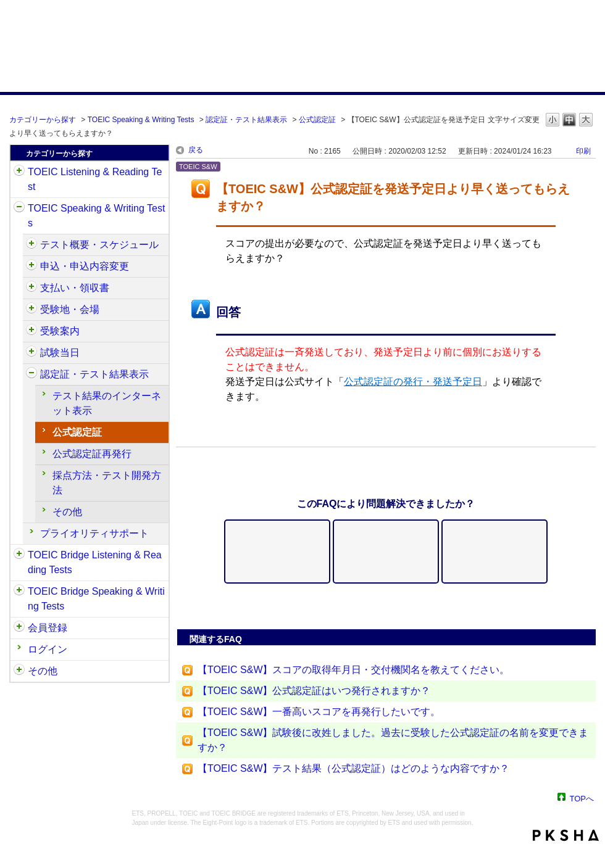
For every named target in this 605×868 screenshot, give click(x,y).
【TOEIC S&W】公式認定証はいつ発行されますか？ (314, 691)
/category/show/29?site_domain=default (19, 628)
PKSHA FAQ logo (566, 835)
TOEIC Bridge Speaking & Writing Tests (96, 599)
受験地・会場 (70, 309)
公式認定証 (317, 120)
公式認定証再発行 (92, 454)
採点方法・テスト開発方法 (107, 483)
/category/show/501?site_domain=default (31, 374)
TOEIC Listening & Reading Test (95, 179)
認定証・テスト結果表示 (246, 120)
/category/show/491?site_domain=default (31, 331)
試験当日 (60, 353)
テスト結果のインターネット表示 (107, 403)
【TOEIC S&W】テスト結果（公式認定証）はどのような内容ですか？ (354, 768)
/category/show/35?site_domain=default (19, 671)
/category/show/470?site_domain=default (31, 245)
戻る (196, 150)
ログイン (48, 649)
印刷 (583, 151)
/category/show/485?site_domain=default (31, 288)
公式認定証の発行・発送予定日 (413, 382)
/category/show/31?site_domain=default (19, 172)
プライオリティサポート (94, 533)
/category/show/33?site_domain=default (19, 555)
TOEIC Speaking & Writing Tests (141, 120)
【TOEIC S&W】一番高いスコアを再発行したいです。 (319, 712)
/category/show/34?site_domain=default (19, 592)
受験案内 (60, 331)
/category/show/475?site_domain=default (31, 267)
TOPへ (582, 798)
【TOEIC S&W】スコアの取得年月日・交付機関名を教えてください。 (354, 670)
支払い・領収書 (75, 288)
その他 (67, 512)
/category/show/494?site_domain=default (31, 353)
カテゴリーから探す (43, 120)
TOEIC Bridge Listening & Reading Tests (95, 562)
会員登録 (48, 628)
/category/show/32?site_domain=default (19, 209)
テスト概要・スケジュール (99, 245)
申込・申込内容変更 (85, 266)
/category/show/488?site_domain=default (31, 310)
